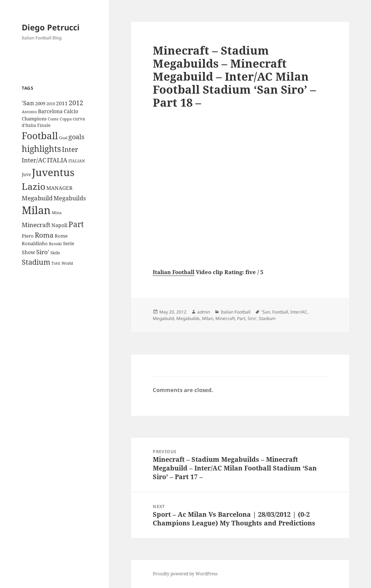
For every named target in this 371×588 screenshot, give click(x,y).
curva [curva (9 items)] (79, 119)
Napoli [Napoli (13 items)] (59, 225)
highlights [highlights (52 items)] (41, 149)
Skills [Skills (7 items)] (55, 253)
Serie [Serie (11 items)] (69, 243)
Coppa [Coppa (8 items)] (66, 119)
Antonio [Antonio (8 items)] (29, 112)
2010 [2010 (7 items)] (51, 104)
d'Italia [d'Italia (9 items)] (29, 125)
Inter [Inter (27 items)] (70, 149)
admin (204, 312)
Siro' (252, 318)
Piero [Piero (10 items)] (28, 236)
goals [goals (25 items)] (76, 137)
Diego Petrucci (51, 27)
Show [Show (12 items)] (28, 252)
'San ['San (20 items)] (28, 103)
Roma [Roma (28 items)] (44, 235)
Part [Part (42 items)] (76, 224)
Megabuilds (188, 318)
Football (280, 312)
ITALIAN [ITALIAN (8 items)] (77, 161)
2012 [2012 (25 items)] (76, 103)
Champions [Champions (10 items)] (34, 119)
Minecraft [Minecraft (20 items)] (36, 225)
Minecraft (225, 318)
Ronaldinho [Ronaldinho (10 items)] (35, 243)
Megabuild (163, 318)
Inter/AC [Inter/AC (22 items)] (34, 160)
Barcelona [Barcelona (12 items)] (50, 111)
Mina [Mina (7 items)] (57, 213)
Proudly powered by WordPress (185, 574)
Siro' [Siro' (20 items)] (43, 252)
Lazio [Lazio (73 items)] (33, 186)
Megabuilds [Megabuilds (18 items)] (70, 198)
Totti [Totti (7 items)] (56, 263)
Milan (208, 318)
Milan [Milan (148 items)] (36, 210)
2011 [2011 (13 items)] (62, 103)
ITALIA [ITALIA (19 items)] (57, 160)
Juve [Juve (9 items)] (26, 174)
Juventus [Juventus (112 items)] (53, 172)
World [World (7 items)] (67, 263)
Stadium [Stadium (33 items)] (36, 262)
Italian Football (174, 272)
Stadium (267, 318)
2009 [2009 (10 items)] (40, 103)
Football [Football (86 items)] (40, 136)
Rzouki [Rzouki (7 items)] (55, 244)
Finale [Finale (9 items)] (44, 125)
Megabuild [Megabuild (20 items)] (37, 198)
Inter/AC (299, 312)
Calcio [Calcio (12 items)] (71, 111)
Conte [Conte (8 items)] (53, 119)
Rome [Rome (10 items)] (61, 236)
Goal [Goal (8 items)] (63, 138)
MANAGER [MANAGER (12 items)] (59, 188)
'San (266, 312)
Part (241, 318)
